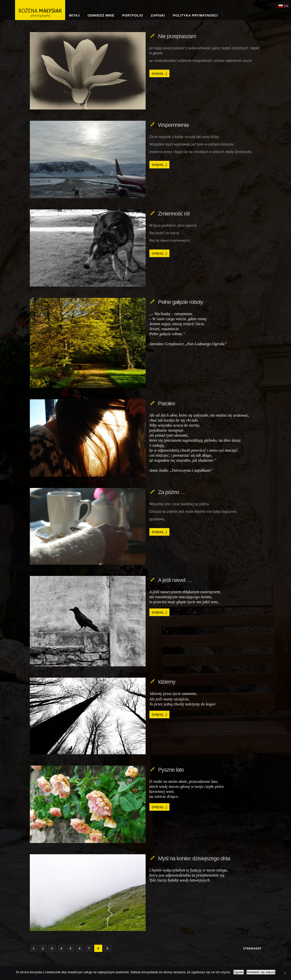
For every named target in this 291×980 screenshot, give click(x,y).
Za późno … (172, 492)
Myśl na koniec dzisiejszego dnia (194, 858)
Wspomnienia (173, 125)
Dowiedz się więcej (261, 972)
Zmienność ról (174, 214)
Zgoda (239, 972)
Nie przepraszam (177, 36)
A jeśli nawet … (175, 580)
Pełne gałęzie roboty (181, 302)
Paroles (167, 403)
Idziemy (167, 682)
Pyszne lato (171, 770)
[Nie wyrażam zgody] (285, 973)
